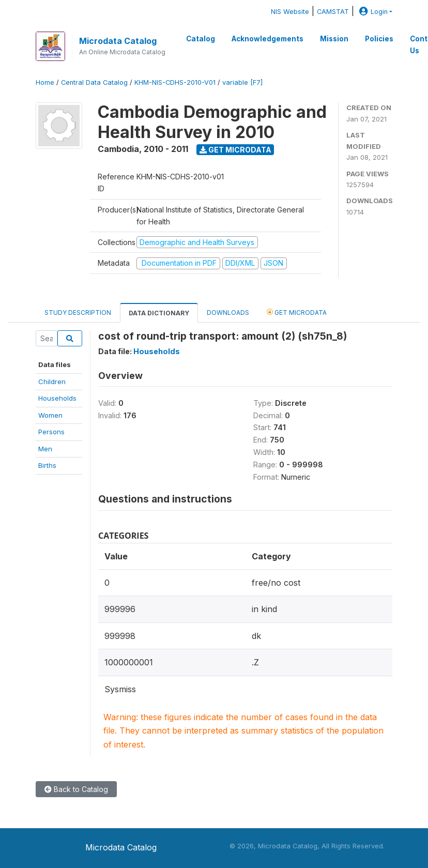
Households (57, 398)
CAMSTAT (333, 12)
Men (45, 449)
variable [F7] (242, 82)
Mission (334, 39)
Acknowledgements (267, 39)
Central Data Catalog (94, 82)
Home (45, 82)
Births (47, 465)
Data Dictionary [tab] (159, 313)
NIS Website (290, 12)
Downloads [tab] (228, 313)
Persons (51, 432)
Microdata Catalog (118, 41)
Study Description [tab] (78, 313)
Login (372, 12)
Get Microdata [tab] (297, 312)
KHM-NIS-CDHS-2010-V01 (175, 82)
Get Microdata (235, 150)
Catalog (201, 39)
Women (50, 415)
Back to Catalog (76, 789)
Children (52, 382)
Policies (379, 39)
